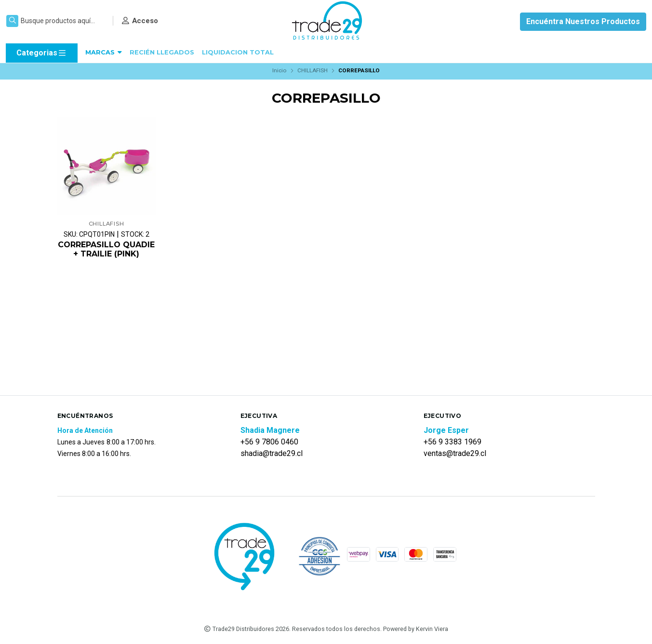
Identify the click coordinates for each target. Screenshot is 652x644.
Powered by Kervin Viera (416, 629)
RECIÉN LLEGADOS (162, 52)
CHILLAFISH (313, 70)
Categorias (42, 53)
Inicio (279, 70)
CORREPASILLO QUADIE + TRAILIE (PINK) (106, 249)
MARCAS (104, 52)
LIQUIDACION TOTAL (238, 52)
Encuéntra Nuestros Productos (583, 21)
